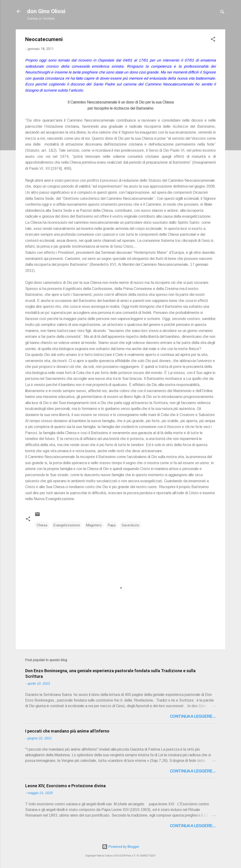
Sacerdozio (131, 525)
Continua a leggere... (193, 716)
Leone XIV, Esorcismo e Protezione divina (65, 786)
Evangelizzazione (67, 525)
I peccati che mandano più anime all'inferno (67, 731)
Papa (112, 525)
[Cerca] (222, 13)
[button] (213, 40)
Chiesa (42, 525)
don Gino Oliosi (46, 11)
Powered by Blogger (121, 847)
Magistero (94, 525)
